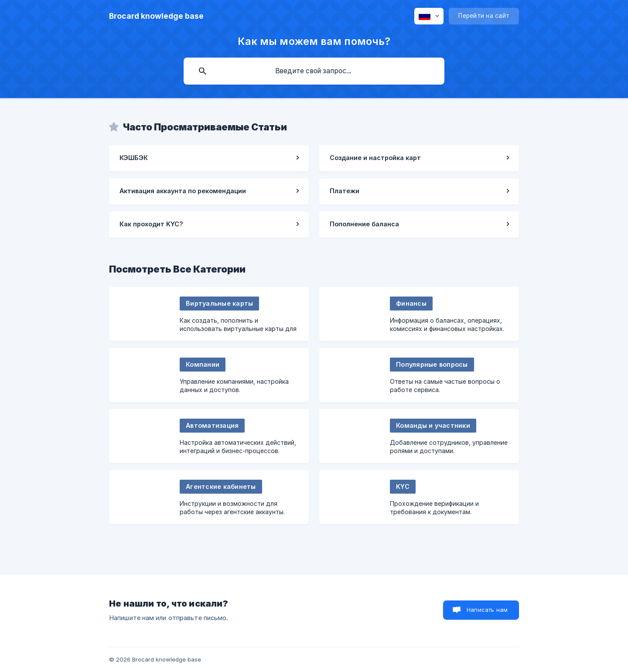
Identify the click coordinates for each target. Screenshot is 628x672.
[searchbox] (314, 71)
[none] (156, 16)
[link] (209, 158)
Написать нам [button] (487, 610)
